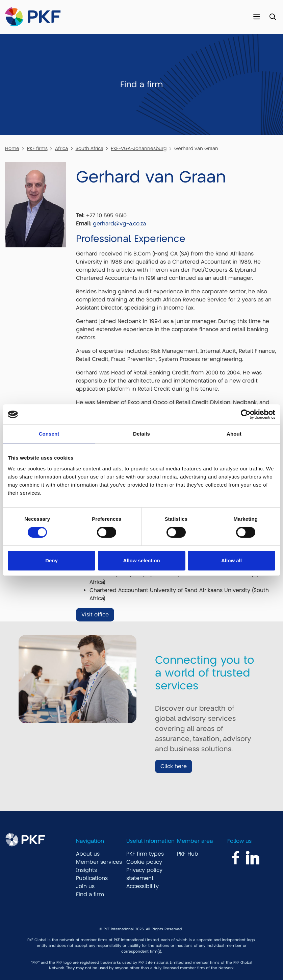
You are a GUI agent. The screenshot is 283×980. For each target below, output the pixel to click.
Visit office (95, 615)
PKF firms (37, 148)
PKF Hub (188, 854)
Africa (61, 148)
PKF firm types (145, 854)
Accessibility (143, 886)
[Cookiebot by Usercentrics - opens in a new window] (246, 414)
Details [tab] (141, 434)
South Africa (89, 148)
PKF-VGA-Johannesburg (139, 148)
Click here (174, 766)
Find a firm (90, 895)
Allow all (231, 560)
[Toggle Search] (273, 17)
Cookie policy (144, 862)
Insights (86, 870)
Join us (85, 886)
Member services (99, 862)
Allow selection (141, 560)
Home (12, 148)
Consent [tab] (49, 434)
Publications (92, 878)
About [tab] (234, 434)
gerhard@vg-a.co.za (119, 224)
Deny (52, 560)
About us (88, 854)
